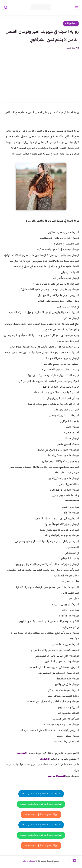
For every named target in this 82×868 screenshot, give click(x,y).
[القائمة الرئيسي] (76, 7)
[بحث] (6, 7)
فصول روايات (71, 24)
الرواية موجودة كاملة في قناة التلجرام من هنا (41, 794)
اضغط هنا (22, 753)
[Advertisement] (41, 74)
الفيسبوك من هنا (57, 776)
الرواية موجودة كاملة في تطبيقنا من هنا (41, 815)
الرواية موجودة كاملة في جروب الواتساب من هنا (41, 804)
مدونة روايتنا (29, 861)
